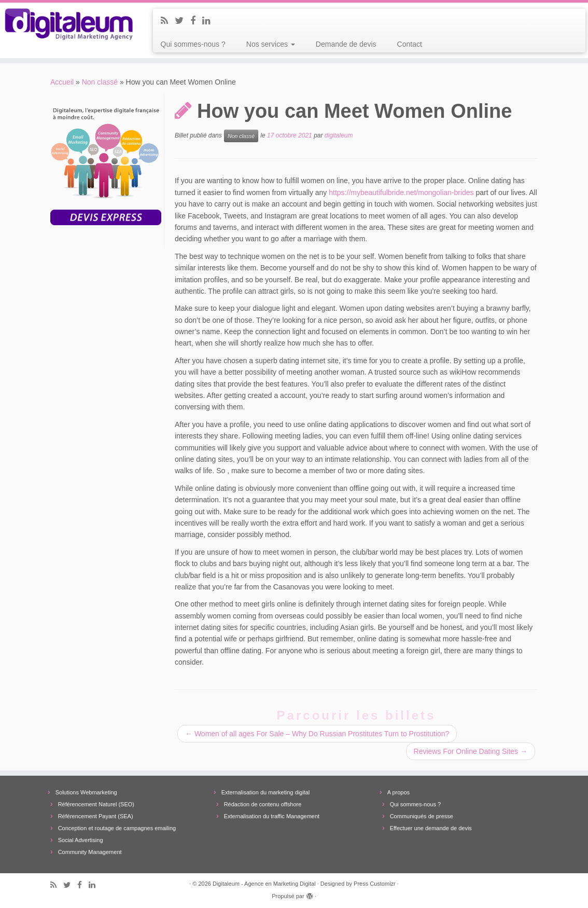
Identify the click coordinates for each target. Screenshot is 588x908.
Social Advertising (81, 840)
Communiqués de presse (422, 816)
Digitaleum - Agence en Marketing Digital (264, 884)
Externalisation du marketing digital (266, 792)
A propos (398, 792)
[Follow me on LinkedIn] (210, 21)
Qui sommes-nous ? (193, 44)
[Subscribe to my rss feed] (168, 21)
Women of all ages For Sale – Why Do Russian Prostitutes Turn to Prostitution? (317, 734)
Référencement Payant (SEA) (96, 816)
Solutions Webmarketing (86, 792)
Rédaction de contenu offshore (263, 804)
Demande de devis (346, 44)
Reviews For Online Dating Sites (471, 751)
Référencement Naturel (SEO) (96, 804)
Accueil (62, 82)
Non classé (100, 82)
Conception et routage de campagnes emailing (117, 828)
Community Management (90, 852)
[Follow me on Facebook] (196, 21)
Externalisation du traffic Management (272, 816)
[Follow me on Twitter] (183, 21)
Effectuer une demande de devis (431, 828)
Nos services (271, 44)
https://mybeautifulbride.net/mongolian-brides (401, 192)
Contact (410, 44)
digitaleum (339, 136)
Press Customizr (375, 884)
